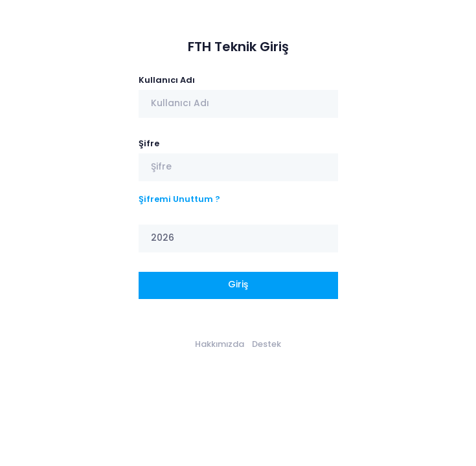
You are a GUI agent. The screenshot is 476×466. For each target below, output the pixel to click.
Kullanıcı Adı (167, 80)
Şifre (149, 143)
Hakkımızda (220, 344)
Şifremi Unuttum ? (179, 199)
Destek (266, 344)
